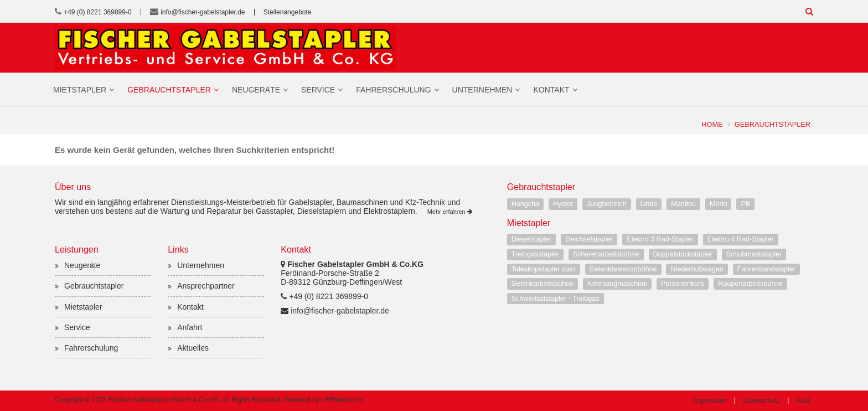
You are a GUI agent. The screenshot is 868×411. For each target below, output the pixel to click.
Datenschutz (761, 400)
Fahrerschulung (393, 90)
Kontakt (551, 90)
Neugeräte (256, 90)
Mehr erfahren (450, 212)
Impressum (710, 400)
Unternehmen (482, 90)
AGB (804, 400)
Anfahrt (190, 327)
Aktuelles (193, 348)
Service (318, 90)
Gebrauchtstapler (169, 90)
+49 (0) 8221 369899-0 (97, 12)
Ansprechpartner (206, 286)
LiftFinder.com (342, 400)
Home (712, 124)
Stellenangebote (288, 12)
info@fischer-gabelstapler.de (203, 12)
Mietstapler (80, 90)
